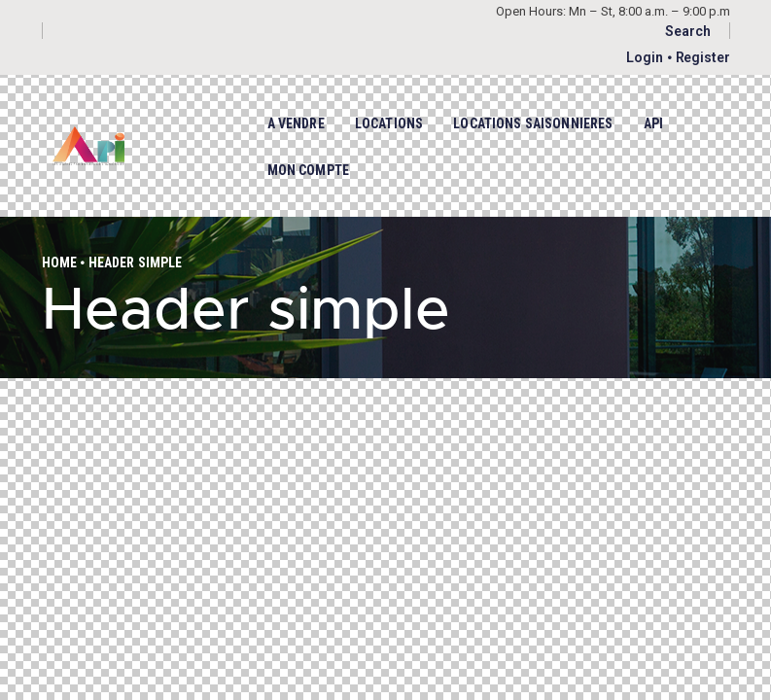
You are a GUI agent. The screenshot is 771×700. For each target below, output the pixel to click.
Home (60, 262)
